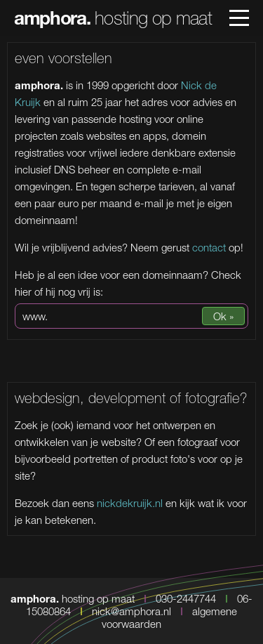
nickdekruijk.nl (130, 503)
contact (209, 247)
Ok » (223, 316)
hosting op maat (113, 18)
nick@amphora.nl (131, 611)
